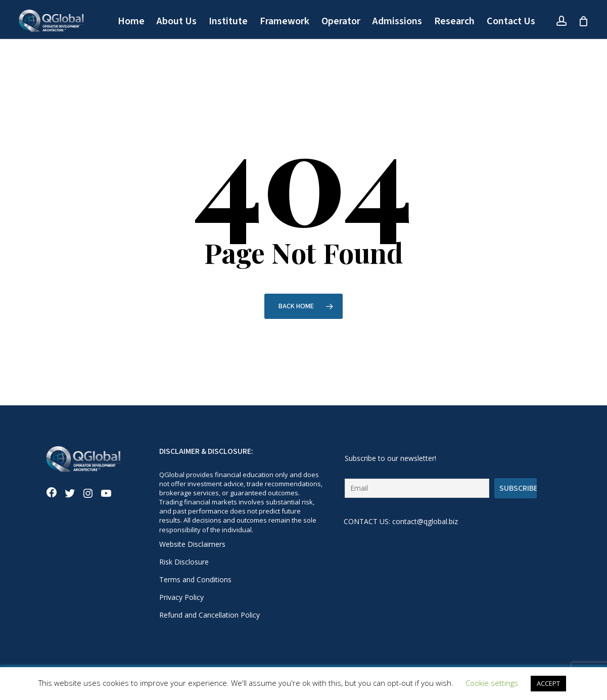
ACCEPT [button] (548, 683)
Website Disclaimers (192, 544)
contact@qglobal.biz (425, 521)
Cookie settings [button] (492, 683)
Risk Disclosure (184, 562)
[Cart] (583, 21)
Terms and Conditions (195, 579)
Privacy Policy (181, 597)
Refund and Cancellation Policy (209, 615)
